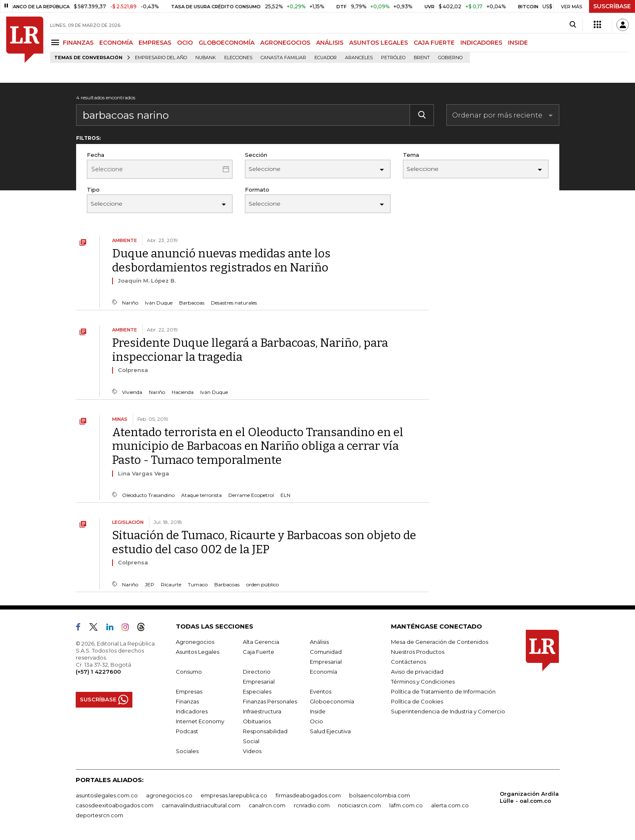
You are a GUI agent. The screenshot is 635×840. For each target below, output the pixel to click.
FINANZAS (78, 43)
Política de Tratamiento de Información (443, 691)
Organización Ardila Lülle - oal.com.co (529, 797)
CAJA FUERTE (434, 43)
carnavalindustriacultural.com (201, 805)
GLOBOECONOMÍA (226, 43)
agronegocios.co (169, 795)
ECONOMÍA (116, 43)
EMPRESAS (155, 43)
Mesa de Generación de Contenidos (440, 642)
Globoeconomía (332, 701)
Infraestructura (262, 711)
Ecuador (326, 58)
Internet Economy (200, 721)
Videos (252, 751)
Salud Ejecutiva (330, 731)
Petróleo (393, 58)
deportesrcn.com (99, 815)
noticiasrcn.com (359, 805)
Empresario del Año (161, 58)
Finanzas (187, 701)
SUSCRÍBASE (612, 6)
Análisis (319, 642)
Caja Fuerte (259, 652)
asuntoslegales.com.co (107, 795)
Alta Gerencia (261, 642)
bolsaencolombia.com (380, 795)
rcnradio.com (312, 805)
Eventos (321, 691)
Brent (422, 58)
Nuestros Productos (418, 652)
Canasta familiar (283, 58)
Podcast (187, 731)
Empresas (189, 691)
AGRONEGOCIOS (285, 43)
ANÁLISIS (330, 43)
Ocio (316, 721)
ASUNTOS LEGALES (379, 43)
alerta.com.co (450, 805)
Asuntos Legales (198, 652)
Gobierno (450, 58)
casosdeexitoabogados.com (115, 805)
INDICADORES (481, 43)
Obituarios (257, 721)
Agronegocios (195, 642)
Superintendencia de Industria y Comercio (448, 711)
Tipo (93, 190)
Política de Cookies (417, 701)
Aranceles (359, 58)
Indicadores (192, 711)
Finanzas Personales (270, 701)
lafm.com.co (406, 805)
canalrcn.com (267, 805)
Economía (323, 672)
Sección (256, 155)
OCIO (185, 43)
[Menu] (56, 42)
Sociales (187, 751)
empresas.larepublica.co (234, 795)
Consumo (189, 672)
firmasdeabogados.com (308, 795)
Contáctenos (409, 662)
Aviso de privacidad (417, 672)
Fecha (96, 155)
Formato (257, 190)
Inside (318, 711)
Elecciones (238, 58)
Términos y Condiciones (423, 682)
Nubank (206, 58)
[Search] (573, 25)
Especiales (257, 691)
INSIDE (518, 43)
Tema (411, 155)
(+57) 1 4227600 (98, 672)
